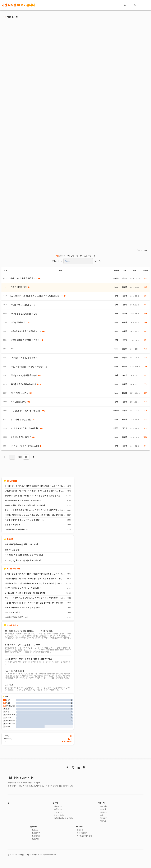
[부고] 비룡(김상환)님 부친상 (23, 386)
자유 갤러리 (59, 813)
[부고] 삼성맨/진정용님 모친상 (24, 315)
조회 (81, 258)
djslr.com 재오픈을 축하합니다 (24, 280)
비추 (94, 258)
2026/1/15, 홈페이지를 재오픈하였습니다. (23, 562)
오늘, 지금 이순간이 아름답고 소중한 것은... (29, 368)
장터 (101, 822)
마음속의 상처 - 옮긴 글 (21, 439)
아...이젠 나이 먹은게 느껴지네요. (25, 430)
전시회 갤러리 (60, 822)
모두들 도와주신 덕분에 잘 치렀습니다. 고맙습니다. (25, 507)
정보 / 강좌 (104, 819)
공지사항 (81, 837)
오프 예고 (9, 688)
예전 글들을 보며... (19, 404)
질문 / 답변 (104, 825)
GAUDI (9, 724)
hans (116, 289)
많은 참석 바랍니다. (12, 526)
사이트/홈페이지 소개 (86, 844)
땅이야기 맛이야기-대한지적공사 (25, 448)
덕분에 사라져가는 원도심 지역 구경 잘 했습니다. (24, 522)
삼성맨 (8, 706)
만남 (12, 351)
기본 (60, 258)
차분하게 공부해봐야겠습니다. (17, 531)
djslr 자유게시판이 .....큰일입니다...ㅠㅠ (22, 647)
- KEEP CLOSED (143, 252)
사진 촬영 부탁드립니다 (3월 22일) (26, 412)
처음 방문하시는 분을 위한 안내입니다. (22, 546)
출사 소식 (36, 837)
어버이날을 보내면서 (19, 395)
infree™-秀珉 (11, 721)
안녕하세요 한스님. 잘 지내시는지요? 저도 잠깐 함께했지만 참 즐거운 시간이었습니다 (34, 497)
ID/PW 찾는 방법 (12, 551)
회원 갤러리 (59, 819)
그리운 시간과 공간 (19, 289)
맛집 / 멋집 (36, 847)
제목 (68, 258)
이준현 (8, 732)
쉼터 (116, 298)
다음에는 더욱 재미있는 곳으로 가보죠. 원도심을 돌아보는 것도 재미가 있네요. (35, 517)
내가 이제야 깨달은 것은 (21, 421)
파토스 (8, 709)
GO (26, 459)
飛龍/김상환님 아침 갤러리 (65, 825)
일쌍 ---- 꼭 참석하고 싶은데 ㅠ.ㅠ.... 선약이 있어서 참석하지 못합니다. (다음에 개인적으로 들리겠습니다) (35, 512)
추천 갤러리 (59, 816)
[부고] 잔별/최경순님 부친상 (23, 306)
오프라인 (103, 816)
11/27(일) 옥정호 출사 (14, 674)
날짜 (72, 258)
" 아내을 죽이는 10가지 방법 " (24, 359)
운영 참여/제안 (83, 841)
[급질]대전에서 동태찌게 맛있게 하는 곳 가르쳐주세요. (28, 661)
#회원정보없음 (11, 712)
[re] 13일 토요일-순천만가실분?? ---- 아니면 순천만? (29, 632)
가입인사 (103, 828)
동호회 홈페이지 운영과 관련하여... (26, 342)
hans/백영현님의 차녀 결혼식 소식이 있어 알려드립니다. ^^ (37, 298)
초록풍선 (116, 280)
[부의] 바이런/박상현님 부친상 (24, 377)
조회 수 (145, 272)
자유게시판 (12, 17)
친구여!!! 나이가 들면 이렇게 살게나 (26, 333)
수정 (77, 258)
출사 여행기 (36, 844)
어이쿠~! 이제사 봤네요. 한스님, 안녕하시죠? (23, 502)
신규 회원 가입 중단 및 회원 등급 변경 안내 (24, 557)
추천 (90, 258)
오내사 (8, 715)
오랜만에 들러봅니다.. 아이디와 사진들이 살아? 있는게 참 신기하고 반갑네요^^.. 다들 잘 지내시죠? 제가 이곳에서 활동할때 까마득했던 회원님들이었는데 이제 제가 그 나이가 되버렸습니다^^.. (34, 493)
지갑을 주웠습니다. (19, 324)
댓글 (86, 258)
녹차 (8, 718)
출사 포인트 (36, 841)
